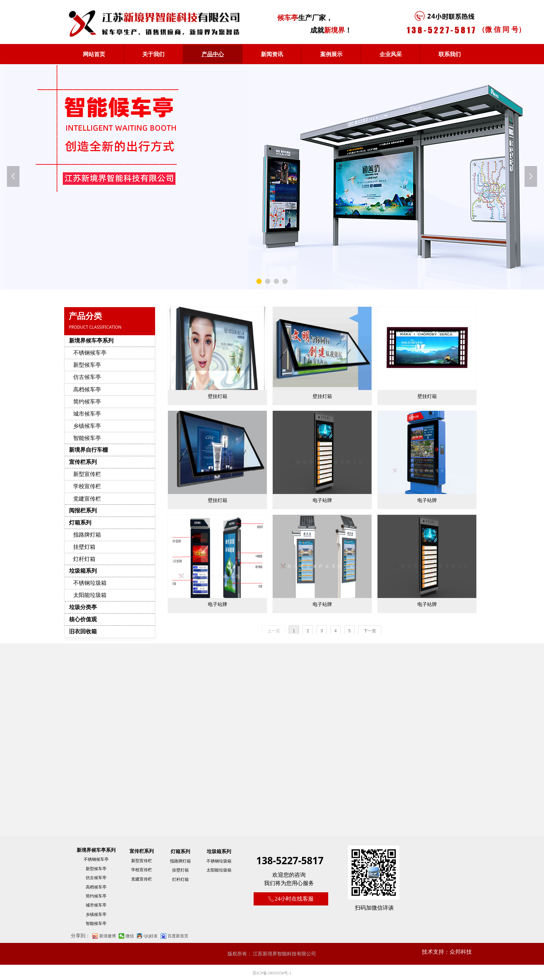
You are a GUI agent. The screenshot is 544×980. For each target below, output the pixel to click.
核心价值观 (83, 619)
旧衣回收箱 (83, 631)
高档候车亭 (87, 389)
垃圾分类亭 (83, 607)
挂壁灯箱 (84, 547)
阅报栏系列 (83, 510)
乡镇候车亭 (87, 426)
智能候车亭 (87, 438)
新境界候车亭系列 (91, 341)
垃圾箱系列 (83, 571)
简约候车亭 (87, 402)
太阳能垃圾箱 (90, 595)
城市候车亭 (87, 414)
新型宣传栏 (87, 474)
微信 (130, 936)
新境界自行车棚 (88, 450)
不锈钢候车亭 (90, 353)
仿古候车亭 (87, 377)
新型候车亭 (87, 365)
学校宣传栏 (87, 486)
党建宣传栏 (87, 499)
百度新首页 (178, 936)
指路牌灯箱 (87, 535)
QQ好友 (151, 936)
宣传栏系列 (83, 462)
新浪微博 (108, 936)
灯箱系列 (80, 523)
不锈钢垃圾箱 (90, 583)
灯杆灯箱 (84, 559)
